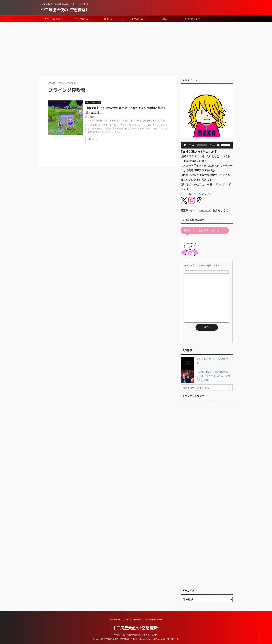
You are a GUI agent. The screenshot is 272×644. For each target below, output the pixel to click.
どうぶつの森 (81, 19)
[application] (207, 145)
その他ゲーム (137, 19)
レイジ (131, 121)
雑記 (164, 19)
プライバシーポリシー (118, 620)
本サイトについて (53, 19)
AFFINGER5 (173, 639)
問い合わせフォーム (155, 620)
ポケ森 (124, 121)
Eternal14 (204, 210)
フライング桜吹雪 (94, 121)
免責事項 (137, 620)
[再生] (185, 145)
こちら (195, 194)
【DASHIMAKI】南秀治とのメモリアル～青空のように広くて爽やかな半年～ (214, 376)
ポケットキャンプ (112, 121)
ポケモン (109, 19)
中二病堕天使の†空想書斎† (64, 10)
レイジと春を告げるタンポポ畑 (150, 121)
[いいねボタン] (91, 139)
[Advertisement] (136, 49)
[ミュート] (218, 145)
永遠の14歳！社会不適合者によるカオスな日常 (136, 635)
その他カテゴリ (192, 19)
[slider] (202, 145)
